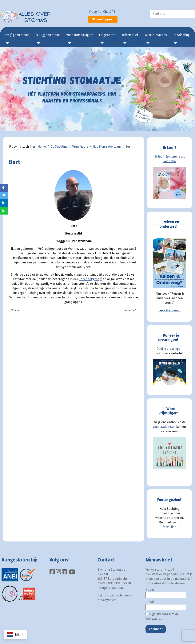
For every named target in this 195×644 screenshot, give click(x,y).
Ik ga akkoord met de (162, 616)
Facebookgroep (90, 279)
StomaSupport (103, 19)
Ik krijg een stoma (48, 35)
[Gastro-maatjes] (147, 43)
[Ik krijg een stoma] (38, 43)
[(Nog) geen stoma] (7, 43)
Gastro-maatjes (156, 35)
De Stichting (181, 35)
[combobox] (172, 14)
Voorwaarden (155, 619)
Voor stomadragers (80, 35)
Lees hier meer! (170, 310)
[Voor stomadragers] (69, 43)
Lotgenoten (107, 35)
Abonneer (156, 629)
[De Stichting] (175, 43)
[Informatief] (124, 43)
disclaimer (122, 595)
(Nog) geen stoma (17, 35)
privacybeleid (107, 600)
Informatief (130, 35)
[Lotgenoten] (101, 43)
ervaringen (175, 349)
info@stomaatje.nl (111, 588)
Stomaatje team (164, 427)
